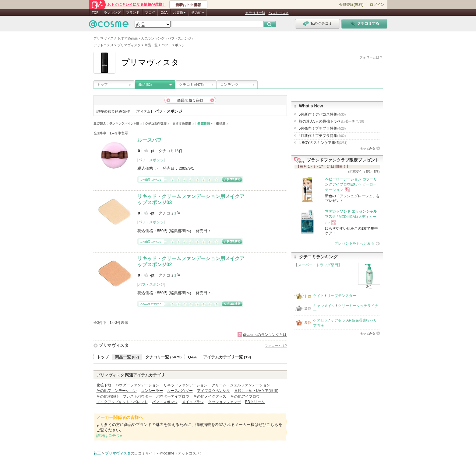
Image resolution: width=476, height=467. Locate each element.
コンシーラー (152, 391)
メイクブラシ (193, 402)
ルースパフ (150, 140)
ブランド (133, 12)
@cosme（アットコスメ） (182, 453)
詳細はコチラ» (109, 436)
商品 (145, 85)
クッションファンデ (224, 402)
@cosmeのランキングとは (265, 335)
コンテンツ (229, 85)
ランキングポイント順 (127, 124)
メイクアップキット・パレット (122, 402)
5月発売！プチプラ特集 (322, 128)
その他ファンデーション (117, 391)
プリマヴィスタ (114, 345)
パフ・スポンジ (151, 160)
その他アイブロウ (245, 396)
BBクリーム (255, 402)
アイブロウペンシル (213, 391)
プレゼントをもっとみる (354, 243)
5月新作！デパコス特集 (322, 114)
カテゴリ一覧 (255, 13)
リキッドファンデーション (185, 385)
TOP (95, 12)
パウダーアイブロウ (173, 396)
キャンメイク (324, 306)
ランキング (112, 12)
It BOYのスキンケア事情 (323, 143)
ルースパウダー (180, 391)
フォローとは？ (371, 57)
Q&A (164, 12)
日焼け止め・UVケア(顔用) (256, 391)
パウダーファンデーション (137, 385)
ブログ (150, 12)
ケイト (319, 296)
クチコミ (191, 85)
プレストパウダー (137, 396)
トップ (102, 85)
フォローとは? (276, 346)
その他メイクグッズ (210, 396)
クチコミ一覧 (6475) (163, 357)
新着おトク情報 (188, 5)
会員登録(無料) (351, 5)
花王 (97, 453)
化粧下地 (104, 385)
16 (176, 151)
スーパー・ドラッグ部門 (318, 265)
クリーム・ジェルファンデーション (241, 385)
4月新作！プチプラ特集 (322, 136)
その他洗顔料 (108, 396)
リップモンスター (342, 296)
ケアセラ (320, 320)
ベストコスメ (279, 13)
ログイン (377, 5)
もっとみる (368, 148)
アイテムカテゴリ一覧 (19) (227, 357)
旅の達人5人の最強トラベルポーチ (331, 121)
